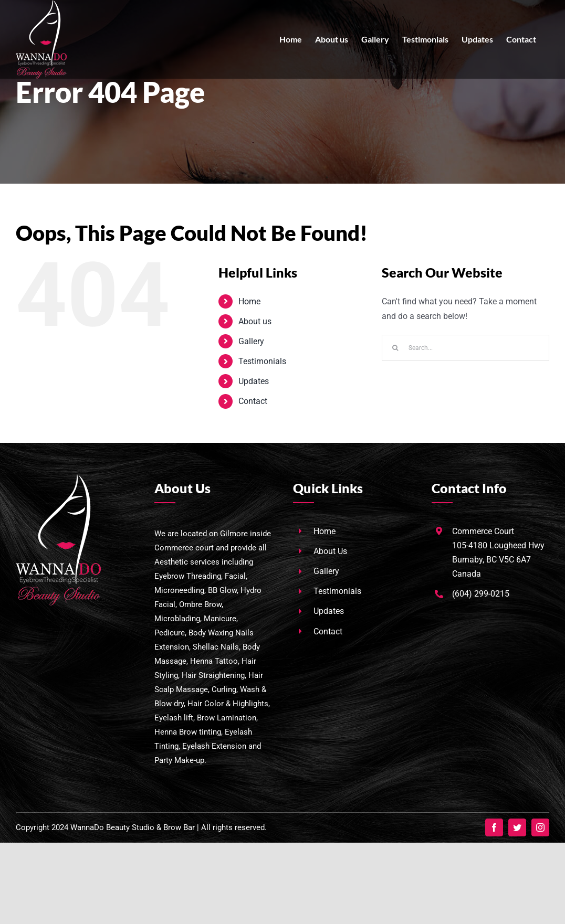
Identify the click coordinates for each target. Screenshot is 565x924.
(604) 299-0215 (481, 594)
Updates (254, 381)
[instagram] (540, 827)
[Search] (395, 348)
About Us (330, 551)
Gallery (251, 341)
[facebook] (494, 827)
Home (249, 301)
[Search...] (465, 348)
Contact (253, 401)
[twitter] (517, 827)
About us (255, 321)
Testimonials (262, 361)
